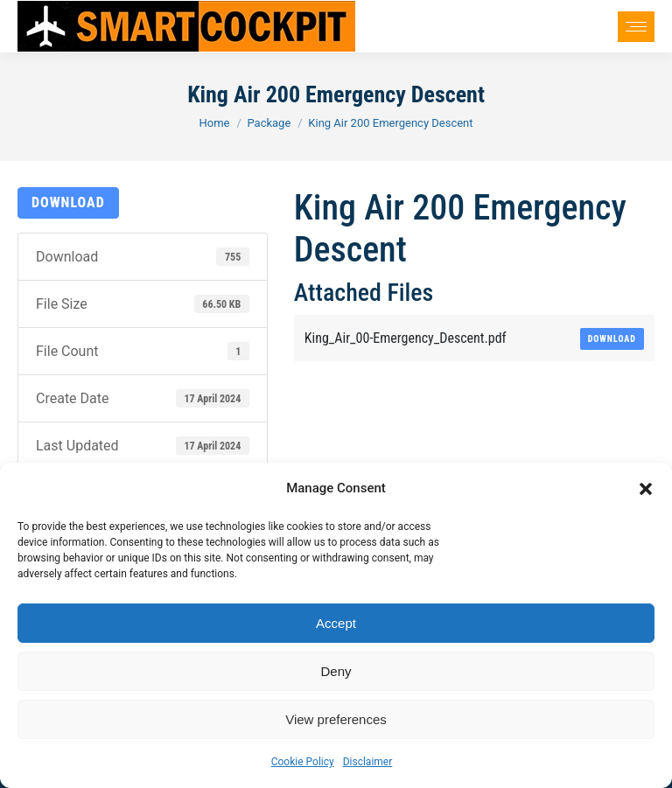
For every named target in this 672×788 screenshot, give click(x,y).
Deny (336, 671)
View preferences (336, 719)
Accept (336, 623)
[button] (646, 489)
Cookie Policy (303, 762)
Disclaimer (368, 762)
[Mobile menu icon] (636, 27)
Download (68, 202)
